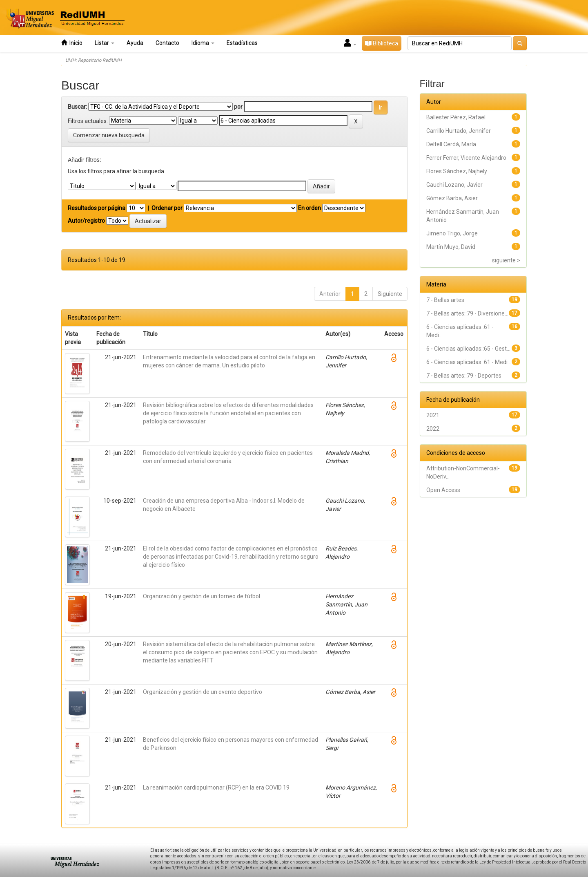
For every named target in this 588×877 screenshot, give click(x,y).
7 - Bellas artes (445, 300)
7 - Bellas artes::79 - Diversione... (467, 313)
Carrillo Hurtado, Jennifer (459, 131)
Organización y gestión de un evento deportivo (203, 692)
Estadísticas (242, 43)
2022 (433, 429)
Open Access (443, 490)
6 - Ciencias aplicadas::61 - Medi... (469, 362)
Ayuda (135, 43)
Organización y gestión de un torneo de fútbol (202, 596)
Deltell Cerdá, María (451, 144)
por (238, 107)
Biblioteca (382, 43)
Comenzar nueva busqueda (109, 135)
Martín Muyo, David (451, 247)
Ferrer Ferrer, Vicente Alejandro (466, 158)
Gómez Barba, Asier (452, 198)
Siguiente (390, 294)
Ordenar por (167, 208)
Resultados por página (97, 208)
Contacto (167, 43)
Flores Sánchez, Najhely (457, 171)
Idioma (203, 43)
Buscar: (77, 107)
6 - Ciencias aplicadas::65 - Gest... (468, 349)
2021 (433, 415)
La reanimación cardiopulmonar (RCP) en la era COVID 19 (216, 788)
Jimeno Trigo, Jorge (452, 233)
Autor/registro (86, 221)
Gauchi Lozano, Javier (454, 185)
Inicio (72, 43)
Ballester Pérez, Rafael (456, 117)
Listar (105, 43)
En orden (310, 208)
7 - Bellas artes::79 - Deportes (464, 376)
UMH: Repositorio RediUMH (94, 60)
